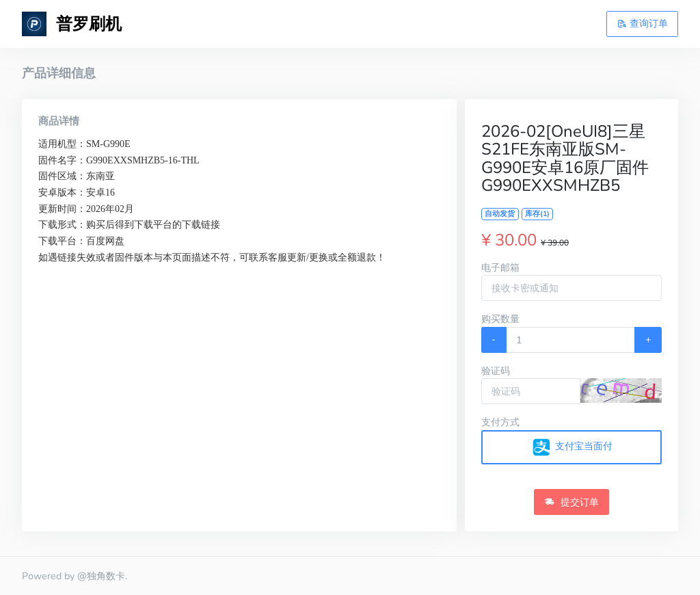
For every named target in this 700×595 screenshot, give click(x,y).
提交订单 (571, 502)
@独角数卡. (102, 576)
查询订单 (643, 23)
